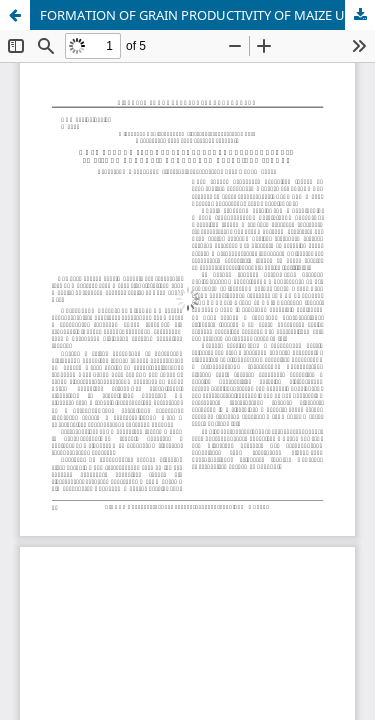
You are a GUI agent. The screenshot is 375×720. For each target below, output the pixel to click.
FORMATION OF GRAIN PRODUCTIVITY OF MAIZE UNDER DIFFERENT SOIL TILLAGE (207, 15)
